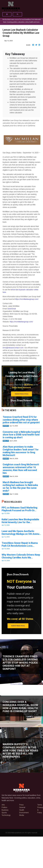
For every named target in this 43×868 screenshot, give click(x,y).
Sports (4, 813)
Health (22, 810)
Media (22, 815)
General (22, 807)
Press (21, 805)
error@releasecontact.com (13, 348)
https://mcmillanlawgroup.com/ (27, 299)
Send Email (12, 309)
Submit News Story (22, 394)
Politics (4, 807)
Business (5, 810)
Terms (40, 805)
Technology (6, 815)
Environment (24, 813)
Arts (3, 805)
